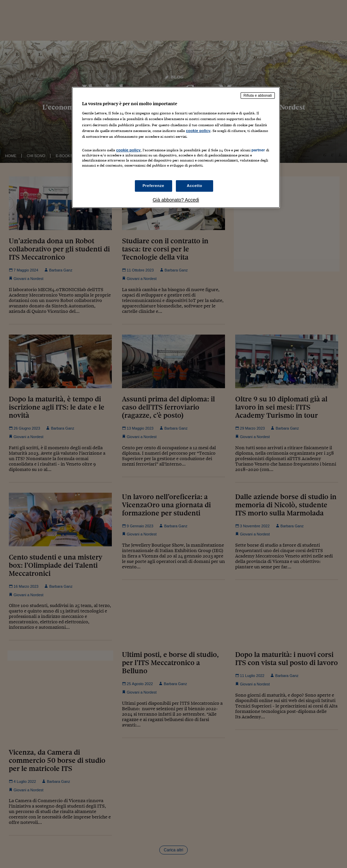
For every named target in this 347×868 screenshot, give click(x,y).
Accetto (195, 186)
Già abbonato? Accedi (176, 200)
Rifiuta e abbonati (258, 95)
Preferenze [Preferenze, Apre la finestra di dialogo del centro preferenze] (154, 186)
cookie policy (198, 131)
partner (258, 150)
